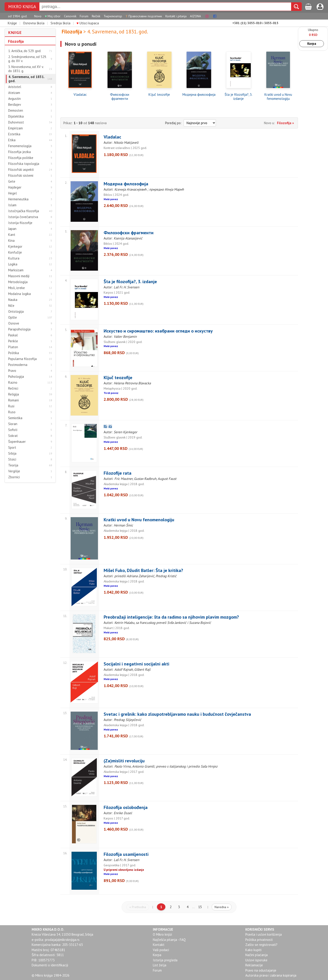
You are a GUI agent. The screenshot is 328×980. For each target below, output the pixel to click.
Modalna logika (19, 294)
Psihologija (16, 377)
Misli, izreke (17, 288)
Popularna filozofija (22, 359)
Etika (12, 140)
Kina (11, 241)
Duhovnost (16, 122)
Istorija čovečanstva (23, 217)
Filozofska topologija (24, 164)
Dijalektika (16, 116)
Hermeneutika (18, 199)
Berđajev (15, 105)
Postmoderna (18, 365)
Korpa (312, 44)
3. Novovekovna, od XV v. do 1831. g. (26, 69)
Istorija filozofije (20, 223)
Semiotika (15, 418)
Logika (13, 264)
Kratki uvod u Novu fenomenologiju (278, 97)
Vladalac (80, 95)
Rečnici (13, 388)
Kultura (14, 258)
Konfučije (15, 252)
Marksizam (16, 270)
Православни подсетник (144, 16)
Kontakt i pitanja (176, 16)
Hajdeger (15, 187)
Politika (14, 353)
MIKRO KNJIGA (22, 7)
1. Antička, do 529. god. (25, 51)
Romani (13, 400)
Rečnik (96, 16)
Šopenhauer (17, 442)
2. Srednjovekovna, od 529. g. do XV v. (27, 59)
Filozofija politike (21, 158)
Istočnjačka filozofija (24, 211)
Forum (84, 16)
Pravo (12, 371)
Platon (13, 347)
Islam (12, 205)
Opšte (13, 317)
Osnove (14, 323)
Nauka (13, 300)
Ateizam (14, 93)
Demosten (16, 111)
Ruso (12, 412)
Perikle (13, 341)
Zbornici (14, 477)
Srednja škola (60, 23)
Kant (12, 235)
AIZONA (195, 16)
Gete (12, 181)
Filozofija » (285, 123)
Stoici (12, 459)
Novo (38, 16)
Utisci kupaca (88, 23)
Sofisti (13, 430)
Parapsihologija (19, 329)
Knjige (12, 23)
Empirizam (15, 128)
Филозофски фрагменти (120, 97)
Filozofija (16, 41)
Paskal (13, 335)
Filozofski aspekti (21, 170)
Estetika (14, 134)
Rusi (11, 406)
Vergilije (14, 471)
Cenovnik (70, 16)
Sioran (13, 424)
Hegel (13, 193)
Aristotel (15, 87)
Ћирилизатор (113, 16)
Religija (14, 394)
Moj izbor (53, 16)
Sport (12, 448)
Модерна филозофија (199, 95)
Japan (12, 229)
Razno (13, 383)
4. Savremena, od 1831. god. (27, 79)
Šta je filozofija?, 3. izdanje (238, 97)
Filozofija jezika (19, 152)
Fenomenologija (20, 146)
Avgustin (14, 99)
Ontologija (16, 312)
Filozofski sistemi (21, 176)
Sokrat (13, 436)
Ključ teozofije (159, 95)
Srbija (12, 453)
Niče (11, 306)
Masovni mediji (19, 276)
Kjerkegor (15, 247)
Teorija (13, 465)
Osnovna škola (34, 23)
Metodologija (18, 282)
